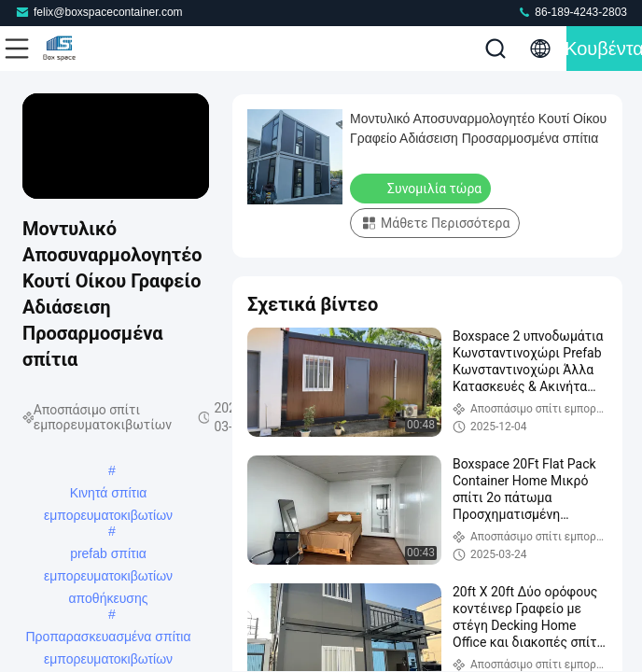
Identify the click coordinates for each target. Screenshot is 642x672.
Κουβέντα (604, 49)
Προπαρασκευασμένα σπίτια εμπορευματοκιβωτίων (109, 638)
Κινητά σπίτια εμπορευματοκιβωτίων (108, 495)
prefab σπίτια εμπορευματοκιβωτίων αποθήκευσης (108, 555)
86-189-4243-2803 (572, 12)
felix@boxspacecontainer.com (99, 12)
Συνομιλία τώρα (422, 188)
